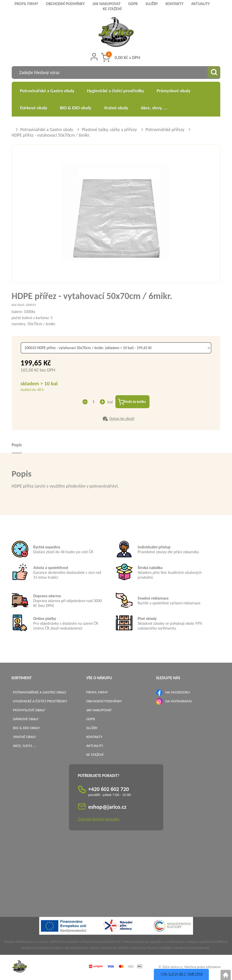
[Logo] (116, 33)
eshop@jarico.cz (107, 808)
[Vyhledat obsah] (214, 73)
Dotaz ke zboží (122, 419)
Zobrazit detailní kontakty (99, 820)
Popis (17, 446)
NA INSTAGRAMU (179, 702)
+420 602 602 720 (109, 790)
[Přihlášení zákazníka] (94, 57)
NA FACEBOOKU (178, 693)
